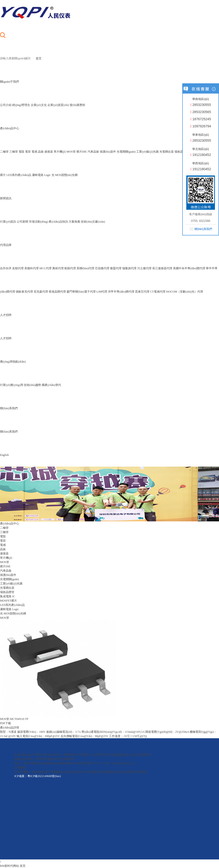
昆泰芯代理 (142, 292)
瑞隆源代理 (129, 268)
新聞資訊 (70, 755)
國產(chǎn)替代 (51, 385)
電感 (34, 152)
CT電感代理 (158, 292)
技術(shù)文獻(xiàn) (93, 222)
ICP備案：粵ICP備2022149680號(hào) (38, 776)
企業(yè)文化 (39, 105)
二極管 (4, 152)
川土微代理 (144, 268)
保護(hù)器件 (108, 152)
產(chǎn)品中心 (52, 755)
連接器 (49, 152)
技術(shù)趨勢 (33, 385)
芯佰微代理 (102, 268)
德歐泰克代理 (24, 292)
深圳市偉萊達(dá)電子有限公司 (55, 759)
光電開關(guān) (126, 152)
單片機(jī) (60, 152)
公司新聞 (22, 222)
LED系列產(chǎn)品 (19, 175)
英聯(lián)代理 (85, 268)
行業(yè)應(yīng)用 (12, 385)
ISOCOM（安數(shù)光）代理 (185, 292)
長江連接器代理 (162, 268)
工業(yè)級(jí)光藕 (147, 152)
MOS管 (71, 152)
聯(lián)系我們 (9, 432)
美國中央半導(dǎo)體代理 (189, 268)
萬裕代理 (58, 268)
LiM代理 (102, 292)
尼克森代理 (41, 292)
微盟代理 (116, 268)
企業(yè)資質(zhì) (58, 105)
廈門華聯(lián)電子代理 (81, 292)
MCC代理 (45, 268)
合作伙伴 (6, 268)
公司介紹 (6, 105)
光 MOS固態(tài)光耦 (65, 175)
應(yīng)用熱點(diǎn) (117, 755)
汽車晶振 (93, 152)
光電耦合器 (167, 152)
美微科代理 (31, 268)
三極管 (14, 152)
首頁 (17, 755)
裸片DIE (82, 152)
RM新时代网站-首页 (13, 866)
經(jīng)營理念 (21, 105)
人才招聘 (6, 338)
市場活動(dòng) (38, 222)
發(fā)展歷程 (77, 105)
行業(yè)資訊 (8, 222)
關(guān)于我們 (31, 755)
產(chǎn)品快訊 (58, 222)
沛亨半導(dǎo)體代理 (121, 292)
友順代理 (18, 268)
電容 (28, 152)
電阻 (21, 152)
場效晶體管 (182, 152)
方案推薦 (74, 222)
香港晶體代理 (57, 292)
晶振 (41, 152)
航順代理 (70, 268)
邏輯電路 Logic (41, 175)
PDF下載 (5, 723)
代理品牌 (83, 755)
